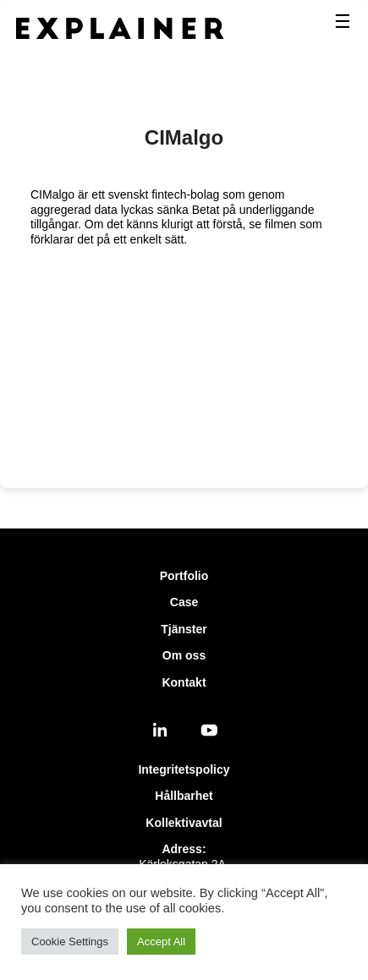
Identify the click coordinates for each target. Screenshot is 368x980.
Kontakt (184, 682)
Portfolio (184, 576)
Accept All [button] (161, 942)
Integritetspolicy (184, 769)
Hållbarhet (184, 796)
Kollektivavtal (184, 823)
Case (184, 602)
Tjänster (184, 629)
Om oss (184, 655)
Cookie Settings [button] (70, 942)
